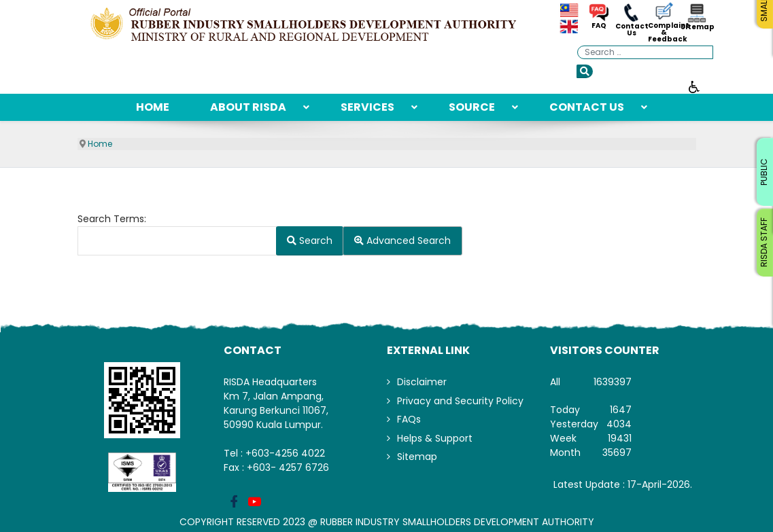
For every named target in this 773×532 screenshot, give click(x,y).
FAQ (599, 26)
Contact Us (632, 30)
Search (310, 241)
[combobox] (645, 52)
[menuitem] (153, 107)
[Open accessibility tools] (694, 86)
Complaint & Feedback (664, 33)
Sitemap (697, 27)
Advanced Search (402, 241)
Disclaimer (422, 382)
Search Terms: (112, 219)
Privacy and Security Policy (460, 401)
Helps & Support (435, 438)
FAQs (409, 419)
